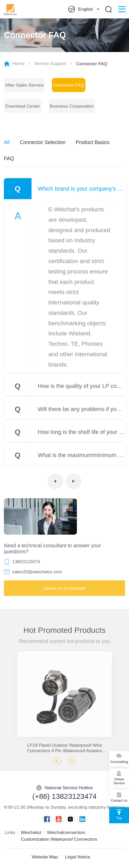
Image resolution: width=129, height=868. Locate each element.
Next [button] (72, 761)
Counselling (119, 758)
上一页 (55, 483)
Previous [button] (57, 761)
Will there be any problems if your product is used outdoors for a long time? (81, 411)
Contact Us (119, 797)
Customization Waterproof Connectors (59, 839)
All (7, 142)
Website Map (45, 857)
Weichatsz (31, 832)
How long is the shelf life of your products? (81, 434)
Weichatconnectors (66, 832)
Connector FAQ (69, 85)
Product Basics (93, 142)
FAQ (9, 158)
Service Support (50, 63)
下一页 (73, 483)
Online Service (119, 777)
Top (119, 814)
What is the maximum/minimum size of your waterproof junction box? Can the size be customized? (81, 457)
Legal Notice (78, 857)
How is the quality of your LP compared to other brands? (81, 388)
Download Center (23, 106)
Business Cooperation (72, 106)
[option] (65, 701)
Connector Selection (43, 142)
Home (18, 63)
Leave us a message (65, 590)
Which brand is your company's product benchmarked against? (81, 189)
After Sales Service (24, 85)
